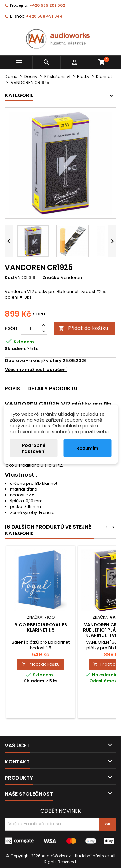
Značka (51, 278)
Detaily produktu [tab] (52, 389)
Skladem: (15, 349)
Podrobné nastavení (34, 448)
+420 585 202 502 (47, 5)
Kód (9, 278)
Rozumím (87, 448)
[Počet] (30, 328)
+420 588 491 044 (44, 16)
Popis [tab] (12, 389)
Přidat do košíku (83, 328)
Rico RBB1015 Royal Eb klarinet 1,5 (41, 627)
